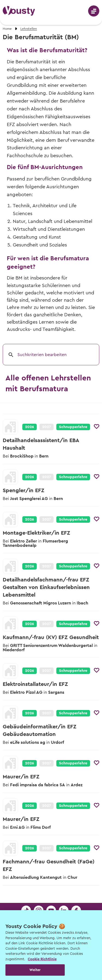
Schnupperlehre (73, 427)
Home (7, 29)
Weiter (35, 970)
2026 (30, 427)
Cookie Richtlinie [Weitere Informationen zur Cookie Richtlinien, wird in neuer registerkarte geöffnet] (42, 959)
